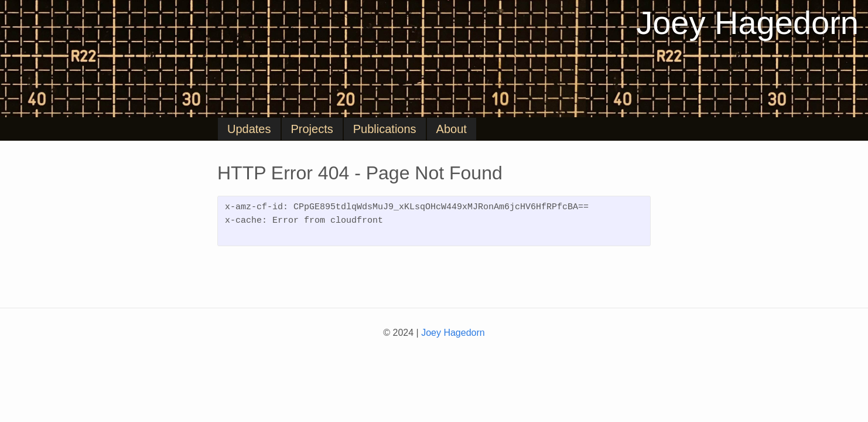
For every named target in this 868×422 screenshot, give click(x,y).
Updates (249, 129)
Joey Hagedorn (747, 23)
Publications (385, 129)
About (452, 129)
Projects (312, 129)
